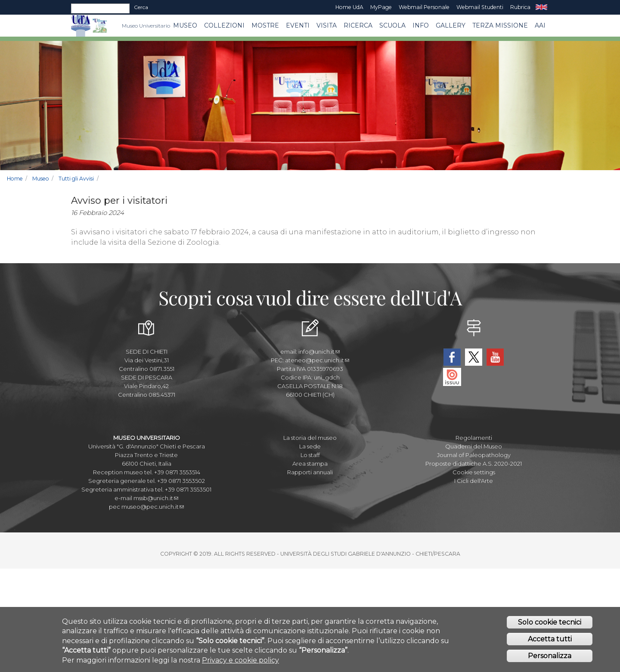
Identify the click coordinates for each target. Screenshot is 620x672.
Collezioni (224, 25)
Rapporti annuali (310, 472)
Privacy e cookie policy (240, 663)
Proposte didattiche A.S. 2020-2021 (474, 464)
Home (15, 179)
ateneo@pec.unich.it (317, 360)
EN (541, 7)
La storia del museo (310, 438)
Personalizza (550, 659)
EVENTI (298, 25)
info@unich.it (319, 352)
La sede (310, 446)
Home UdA (349, 7)
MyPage (381, 7)
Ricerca (358, 25)
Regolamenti (474, 438)
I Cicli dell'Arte (474, 481)
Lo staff (310, 455)
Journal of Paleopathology (474, 455)
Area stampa (310, 464)
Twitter (474, 357)
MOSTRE (265, 25)
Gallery (451, 25)
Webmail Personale (424, 7)
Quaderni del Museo (474, 446)
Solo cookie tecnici (550, 626)
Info (421, 25)
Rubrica (520, 7)
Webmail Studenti (480, 7)
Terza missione (500, 25)
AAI (540, 25)
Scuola (392, 25)
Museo (185, 25)
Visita (327, 25)
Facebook (452, 357)
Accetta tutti (550, 642)
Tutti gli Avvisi (76, 179)
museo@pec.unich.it (153, 507)
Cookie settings (474, 472)
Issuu (452, 377)
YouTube (495, 357)
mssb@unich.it (156, 498)
